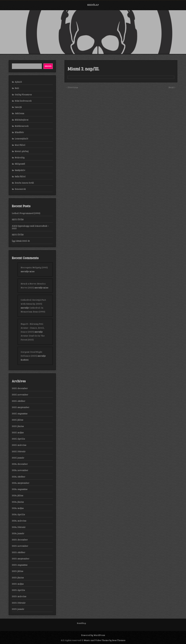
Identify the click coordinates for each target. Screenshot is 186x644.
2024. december (20, 464)
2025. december (20, 388)
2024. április (18, 514)
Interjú (18, 107)
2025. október (19, 401)
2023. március (19, 596)
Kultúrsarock (22, 126)
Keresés (48, 66)
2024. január (18, 533)
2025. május (18, 432)
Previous (73, 87)
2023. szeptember (21, 559)
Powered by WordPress (93, 635)
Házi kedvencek (23, 101)
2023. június (18, 578)
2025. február (19, 451)
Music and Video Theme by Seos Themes (105, 640)
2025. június (18, 426)
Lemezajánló (21, 139)
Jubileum (19, 113)
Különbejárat (22, 120)
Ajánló (18, 82)
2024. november (20, 470)
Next (171, 87)
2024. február (19, 527)
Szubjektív (20, 170)
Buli (17, 88)
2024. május (18, 508)
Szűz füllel (20, 176)
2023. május (18, 584)
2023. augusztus (20, 565)
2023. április (18, 590)
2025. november (20, 395)
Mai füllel (20, 145)
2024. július (17, 495)
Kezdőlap (93, 5)
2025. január (18, 458)
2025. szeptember (21, 407)
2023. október (19, 552)
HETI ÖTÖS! (18, 219)
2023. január (18, 609)
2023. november (20, 546)
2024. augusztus (20, 489)
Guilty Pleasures (23, 94)
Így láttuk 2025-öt (21, 241)
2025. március (19, 445)
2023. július (17, 571)
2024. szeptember (21, 483)
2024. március (19, 521)
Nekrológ (20, 157)
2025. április (18, 439)
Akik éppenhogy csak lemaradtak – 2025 (30, 227)
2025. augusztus (20, 413)
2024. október (19, 477)
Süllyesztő (20, 164)
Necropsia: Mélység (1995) (34, 267)
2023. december (20, 540)
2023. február (19, 603)
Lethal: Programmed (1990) (26, 213)
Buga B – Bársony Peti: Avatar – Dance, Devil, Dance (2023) (33, 328)
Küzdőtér (19, 132)
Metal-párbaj (22, 151)
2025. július (17, 420)
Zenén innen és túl (24, 183)
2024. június (18, 502)
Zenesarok (20, 189)
